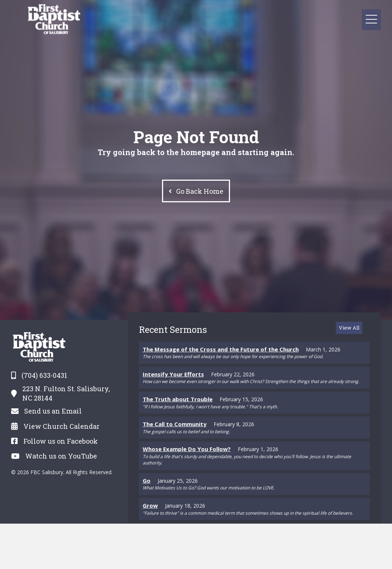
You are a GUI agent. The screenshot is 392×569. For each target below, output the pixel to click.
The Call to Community (175, 424)
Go (147, 480)
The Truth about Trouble (178, 399)
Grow (150, 505)
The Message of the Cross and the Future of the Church (221, 349)
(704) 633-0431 (44, 375)
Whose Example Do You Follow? (187, 449)
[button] (291, 7)
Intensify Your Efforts (173, 374)
